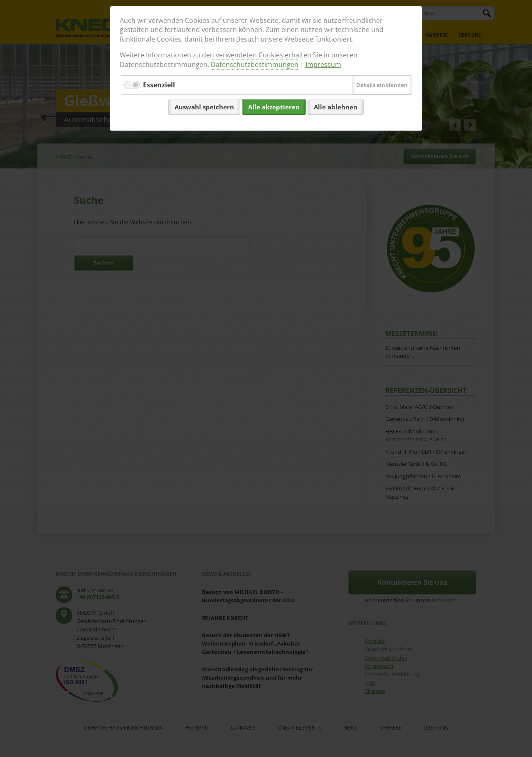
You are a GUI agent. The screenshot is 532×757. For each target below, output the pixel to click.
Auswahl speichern (204, 107)
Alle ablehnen (336, 107)
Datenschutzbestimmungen (255, 64)
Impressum (323, 64)
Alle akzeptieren (274, 107)
